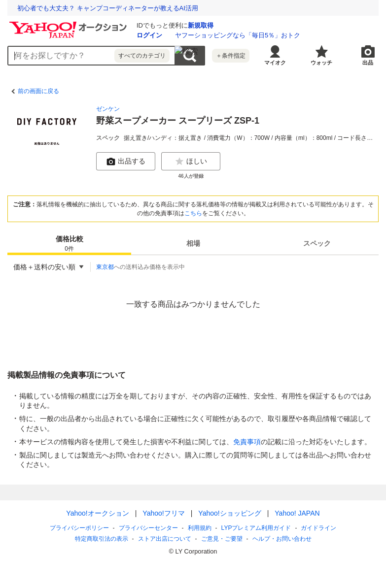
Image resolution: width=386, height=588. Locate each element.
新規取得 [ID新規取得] (201, 25)
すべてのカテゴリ (142, 56)
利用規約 (200, 528)
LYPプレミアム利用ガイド (256, 528)
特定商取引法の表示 (102, 539)
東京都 (105, 267)
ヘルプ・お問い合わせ (282, 539)
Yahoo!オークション (97, 513)
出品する (126, 162)
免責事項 (247, 442)
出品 (368, 63)
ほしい (191, 162)
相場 (193, 243)
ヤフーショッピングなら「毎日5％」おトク (238, 35)
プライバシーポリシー (79, 528)
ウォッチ (321, 63)
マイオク (275, 63)
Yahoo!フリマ (163, 513)
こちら (193, 213)
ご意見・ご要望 (222, 539)
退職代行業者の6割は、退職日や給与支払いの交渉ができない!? (108, 8)
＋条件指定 (231, 56)
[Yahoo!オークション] (70, 24)
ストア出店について (165, 539)
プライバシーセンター (148, 528)
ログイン (149, 35)
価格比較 (70, 244)
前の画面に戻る (38, 91)
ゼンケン (108, 109)
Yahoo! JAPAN (297, 513)
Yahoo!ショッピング (229, 513)
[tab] (69, 243)
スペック (317, 243)
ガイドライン (318, 528)
